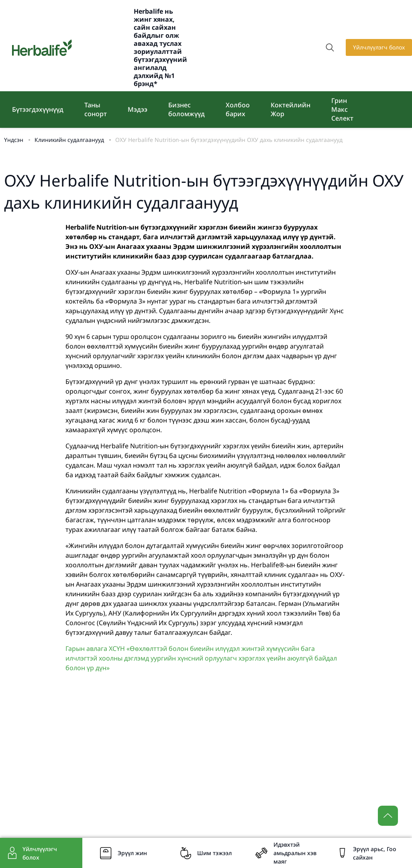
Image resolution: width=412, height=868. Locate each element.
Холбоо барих (238, 109)
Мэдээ (138, 109)
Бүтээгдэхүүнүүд (38, 109)
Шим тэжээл (214, 853)
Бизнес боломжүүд (187, 109)
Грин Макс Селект (342, 109)
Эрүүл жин (132, 853)
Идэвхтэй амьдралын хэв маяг (295, 853)
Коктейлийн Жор (291, 109)
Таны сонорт (96, 109)
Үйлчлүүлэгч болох (379, 47)
